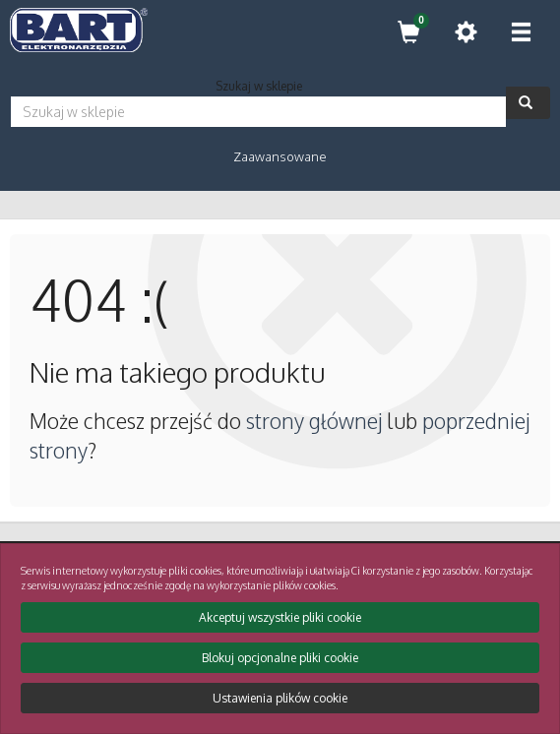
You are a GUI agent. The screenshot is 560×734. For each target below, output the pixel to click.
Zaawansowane (280, 156)
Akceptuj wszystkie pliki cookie (280, 617)
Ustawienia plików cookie (280, 698)
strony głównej (314, 421)
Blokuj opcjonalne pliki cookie (280, 658)
